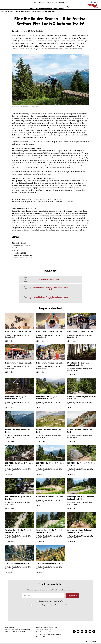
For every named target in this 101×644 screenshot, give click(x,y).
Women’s (78, 173)
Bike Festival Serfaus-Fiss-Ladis (19, 333)
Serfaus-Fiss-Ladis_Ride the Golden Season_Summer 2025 (50, 289)
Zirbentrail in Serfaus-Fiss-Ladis (19, 565)
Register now (72, 597)
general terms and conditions (60, 606)
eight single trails (80, 117)
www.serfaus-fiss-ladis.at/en (64, 203)
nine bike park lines (26, 136)
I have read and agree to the (52, 606)
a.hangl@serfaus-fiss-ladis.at (23, 256)
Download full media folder (50, 280)
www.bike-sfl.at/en (56, 200)
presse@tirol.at (21, 632)
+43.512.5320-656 (10, 632)
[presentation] (50, 613)
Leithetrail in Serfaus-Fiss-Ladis (50, 498)
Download (11, 342)
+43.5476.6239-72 (20, 254)
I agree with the (52, 602)
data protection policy (56, 602)
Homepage (11, 11)
